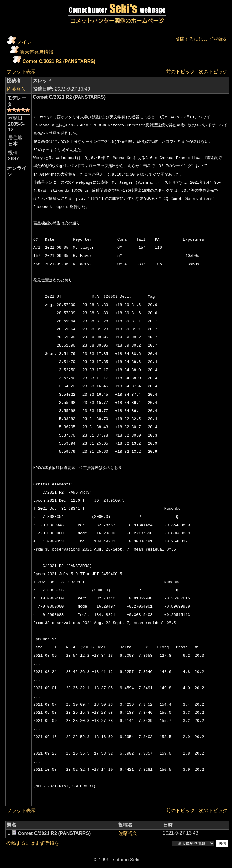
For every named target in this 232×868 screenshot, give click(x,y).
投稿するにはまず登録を (201, 39)
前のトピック (180, 72)
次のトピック (213, 72)
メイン (24, 42)
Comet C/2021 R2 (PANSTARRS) (59, 61)
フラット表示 (21, 72)
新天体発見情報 (37, 52)
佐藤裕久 (16, 89)
